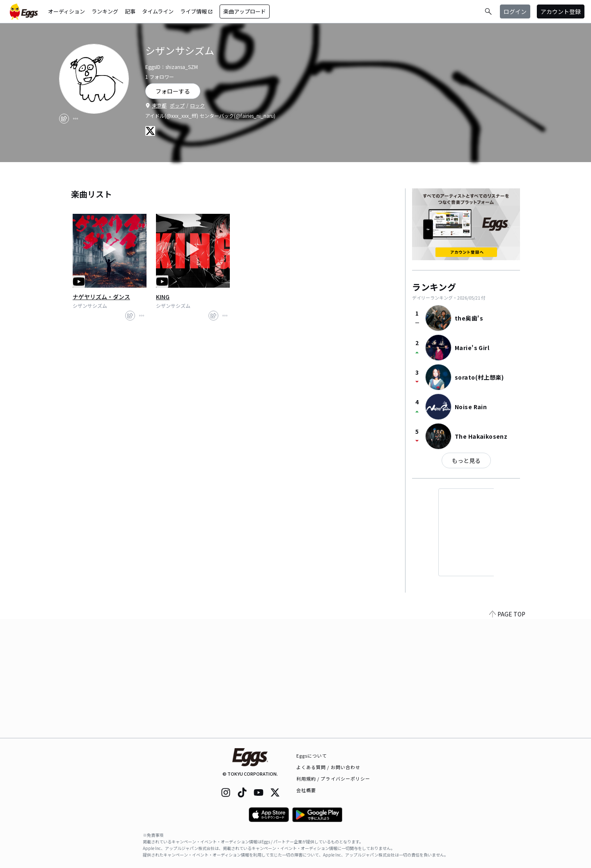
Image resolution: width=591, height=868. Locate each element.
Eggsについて (312, 756)
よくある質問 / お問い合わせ (329, 767)
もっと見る (466, 460)
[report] (76, 119)
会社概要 (306, 790)
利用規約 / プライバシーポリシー (333, 779)
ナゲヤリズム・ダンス (101, 297)
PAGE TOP (507, 733)
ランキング (105, 11)
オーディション (66, 11)
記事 (130, 11)
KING (163, 297)
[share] (64, 119)
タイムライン (158, 11)
